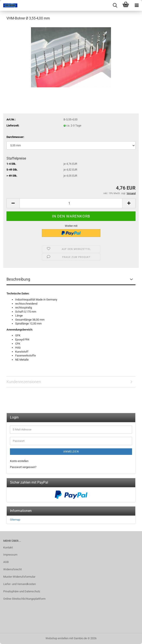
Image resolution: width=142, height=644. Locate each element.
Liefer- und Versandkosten (20, 584)
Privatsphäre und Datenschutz (22, 591)
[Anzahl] (71, 203)
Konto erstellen (19, 461)
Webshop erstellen (57, 638)
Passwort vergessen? (23, 467)
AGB (6, 562)
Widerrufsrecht (12, 569)
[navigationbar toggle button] (137, 5)
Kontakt (8, 547)
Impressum (10, 555)
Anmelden (71, 452)
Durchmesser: (15, 137)
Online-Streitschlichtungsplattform (24, 599)
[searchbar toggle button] (115, 5)
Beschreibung (18, 279)
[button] (13, 203)
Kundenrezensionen (24, 382)
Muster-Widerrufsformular (19, 577)
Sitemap (15, 520)
